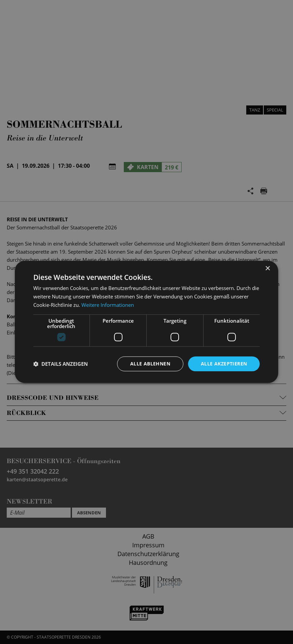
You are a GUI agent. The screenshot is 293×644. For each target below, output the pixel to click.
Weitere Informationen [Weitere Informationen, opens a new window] (108, 305)
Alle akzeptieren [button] (224, 364)
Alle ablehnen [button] (150, 364)
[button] (61, 364)
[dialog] (146, 322)
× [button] (267, 269)
